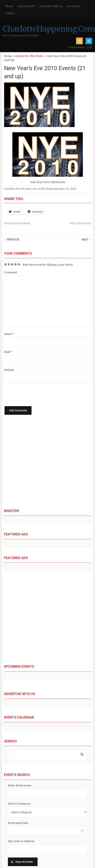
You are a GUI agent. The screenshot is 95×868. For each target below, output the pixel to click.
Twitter (10, 13)
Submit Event (26, 6)
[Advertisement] (41, 465)
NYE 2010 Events (80, 223)
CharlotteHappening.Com (49, 29)
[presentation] (40, 390)
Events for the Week (29, 56)
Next (85, 240)
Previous (13, 240)
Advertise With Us (51, 6)
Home (9, 6)
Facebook (73, 6)
